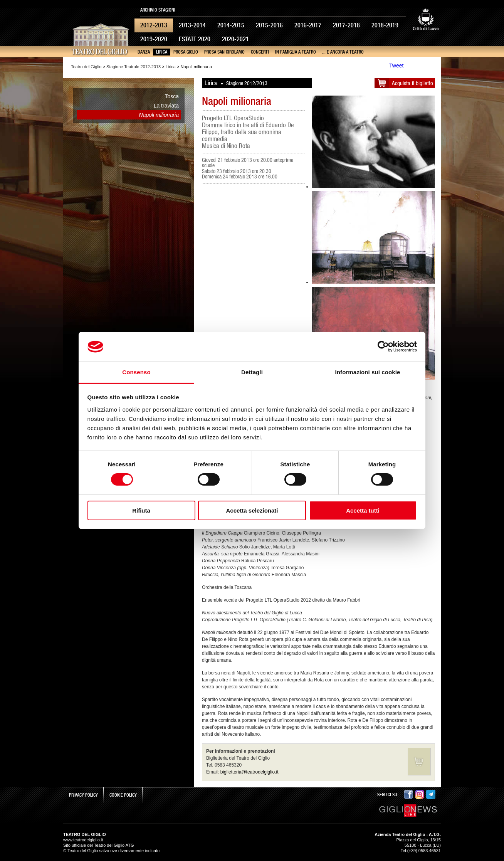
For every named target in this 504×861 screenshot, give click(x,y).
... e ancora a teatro (343, 52)
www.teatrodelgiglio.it (83, 840)
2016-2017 (308, 25)
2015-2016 (269, 25)
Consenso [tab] (136, 372)
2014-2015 (231, 25)
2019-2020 (154, 39)
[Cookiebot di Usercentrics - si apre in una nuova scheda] (383, 346)
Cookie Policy (123, 795)
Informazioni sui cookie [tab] (368, 372)
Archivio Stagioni (158, 10)
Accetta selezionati (252, 510)
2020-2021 (235, 39)
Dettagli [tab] (252, 372)
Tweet (396, 66)
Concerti (260, 52)
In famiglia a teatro (296, 52)
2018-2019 (385, 25)
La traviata (166, 106)
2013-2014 (192, 25)
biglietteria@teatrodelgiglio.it (249, 772)
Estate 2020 (195, 39)
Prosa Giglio (186, 52)
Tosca (172, 96)
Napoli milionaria (159, 115)
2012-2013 (154, 25)
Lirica (162, 52)
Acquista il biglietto (412, 83)
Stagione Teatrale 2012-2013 (134, 67)
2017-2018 (346, 25)
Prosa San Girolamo (224, 52)
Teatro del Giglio (86, 67)
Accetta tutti (363, 510)
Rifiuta (141, 510)
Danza (144, 52)
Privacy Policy (83, 795)
